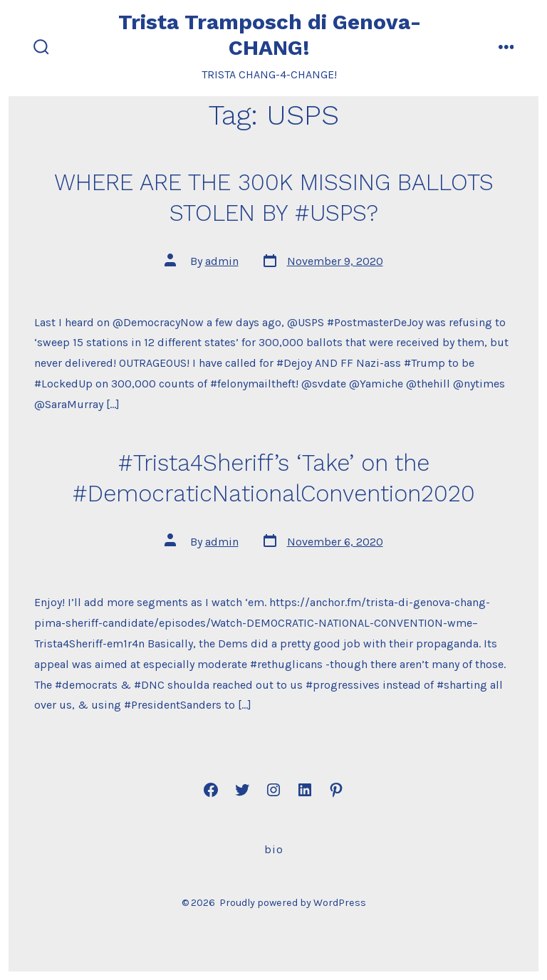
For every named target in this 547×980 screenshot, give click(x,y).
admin (222, 261)
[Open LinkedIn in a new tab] (305, 790)
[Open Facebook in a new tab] (211, 790)
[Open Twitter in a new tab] (242, 790)
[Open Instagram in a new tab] (273, 790)
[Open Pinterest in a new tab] (336, 790)
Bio (274, 849)
